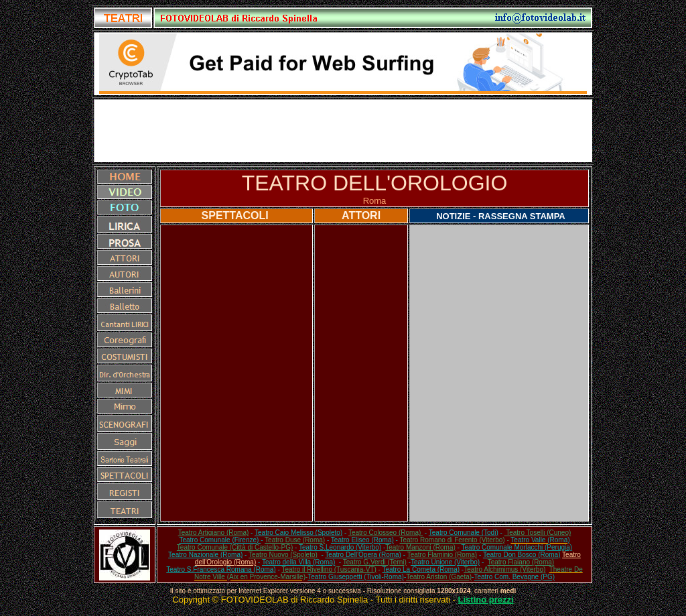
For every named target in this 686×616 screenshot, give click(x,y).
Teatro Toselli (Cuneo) (538, 533)
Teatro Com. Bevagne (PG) (514, 577)
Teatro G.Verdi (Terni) (375, 562)
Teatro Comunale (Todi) (464, 533)
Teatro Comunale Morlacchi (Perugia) (517, 547)
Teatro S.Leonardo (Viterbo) (340, 547)
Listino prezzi (486, 600)
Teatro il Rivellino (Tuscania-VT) (329, 569)
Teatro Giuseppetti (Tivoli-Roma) (356, 577)
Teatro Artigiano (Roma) (214, 533)
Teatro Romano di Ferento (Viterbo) (453, 540)
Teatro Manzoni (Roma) (420, 547)
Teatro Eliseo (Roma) (362, 540)
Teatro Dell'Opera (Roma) (363, 555)
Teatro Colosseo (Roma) (386, 533)
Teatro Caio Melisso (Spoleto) (298, 533)
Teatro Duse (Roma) (295, 540)
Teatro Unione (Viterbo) (445, 562)
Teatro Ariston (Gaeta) (439, 577)
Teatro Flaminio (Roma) (442, 555)
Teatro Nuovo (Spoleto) (283, 555)
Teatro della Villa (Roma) (298, 562)
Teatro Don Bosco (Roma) (522, 555)
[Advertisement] (343, 131)
